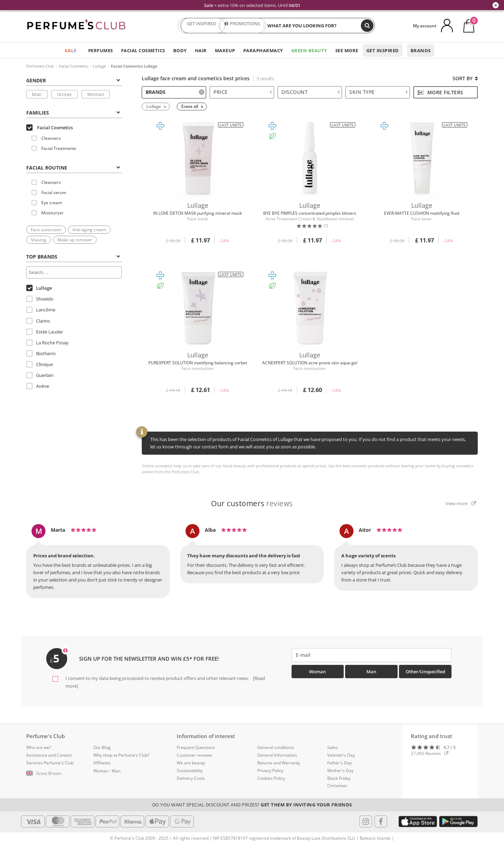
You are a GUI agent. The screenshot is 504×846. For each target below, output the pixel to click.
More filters (440, 92)
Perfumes (101, 50)
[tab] (74, 80)
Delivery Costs (191, 778)
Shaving (38, 240)
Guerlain (40, 375)
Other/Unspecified (425, 672)
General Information (277, 755)
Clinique (40, 364)
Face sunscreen (46, 230)
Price (243, 92)
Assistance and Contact (49, 755)
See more (347, 50)
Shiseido (40, 299)
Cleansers (46, 138)
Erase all (190, 106)
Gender (73, 80)
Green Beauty (309, 50)
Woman (96, 94)
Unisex (65, 94)
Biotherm (41, 353)
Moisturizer (48, 213)
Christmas (337, 786)
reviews (252, 503)
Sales (332, 747)
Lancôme (41, 310)
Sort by (465, 78)
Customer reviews (194, 755)
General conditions (276, 747)
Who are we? (39, 747)
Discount (310, 92)
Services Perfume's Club (50, 763)
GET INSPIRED (202, 26)
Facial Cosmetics (143, 50)
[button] (55, 773)
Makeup (225, 50)
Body (180, 50)
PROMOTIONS (242, 26)
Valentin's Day (341, 755)
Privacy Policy (270, 771)
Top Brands (73, 257)
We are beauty (191, 763)
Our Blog (102, 747)
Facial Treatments (54, 148)
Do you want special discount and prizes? (252, 805)
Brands (421, 50)
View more (461, 503)
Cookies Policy (271, 778)
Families (73, 113)
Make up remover (75, 240)
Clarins (38, 321)
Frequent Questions (196, 747)
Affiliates (102, 763)
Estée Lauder (45, 332)
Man (37, 94)
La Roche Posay (47, 343)
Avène (38, 386)
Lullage (100, 66)
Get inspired (383, 50)
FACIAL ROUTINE (73, 168)
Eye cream (47, 203)
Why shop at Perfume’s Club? (121, 755)
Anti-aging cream (89, 230)
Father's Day (339, 763)
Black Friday (339, 778)
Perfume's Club (40, 66)
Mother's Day (340, 771)
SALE (71, 50)
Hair (201, 50)
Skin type (378, 92)
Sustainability (190, 771)
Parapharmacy (263, 50)
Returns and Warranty (279, 763)
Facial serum (49, 192)
